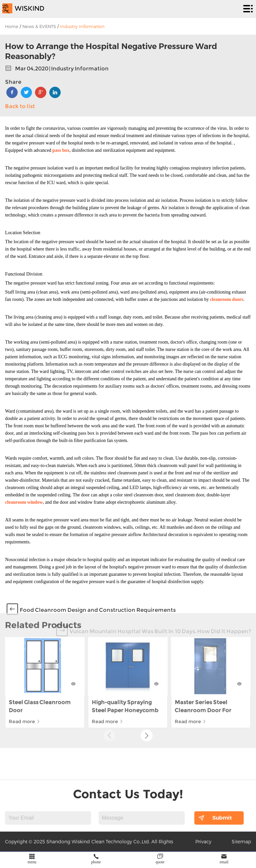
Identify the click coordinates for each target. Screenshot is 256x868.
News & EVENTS (39, 26)
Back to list (20, 106)
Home (12, 26)
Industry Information (82, 26)
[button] (147, 701)
